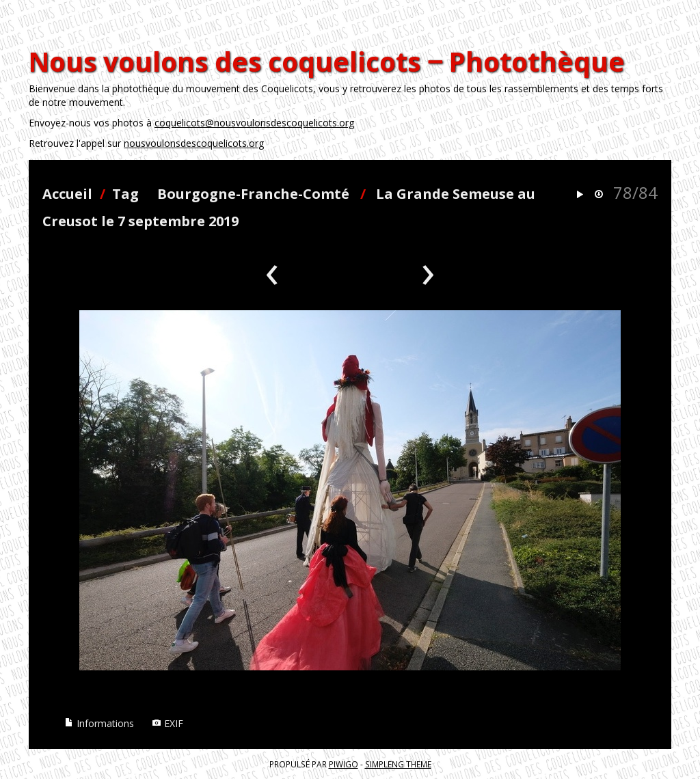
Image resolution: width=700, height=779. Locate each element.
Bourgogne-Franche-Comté (253, 194)
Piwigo (344, 764)
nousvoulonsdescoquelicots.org (194, 143)
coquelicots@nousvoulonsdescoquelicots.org (254, 123)
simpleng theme (398, 764)
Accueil (67, 194)
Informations (99, 723)
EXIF (167, 723)
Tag (125, 194)
